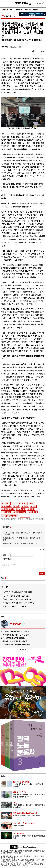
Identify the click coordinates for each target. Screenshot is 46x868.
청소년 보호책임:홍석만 (14, 853)
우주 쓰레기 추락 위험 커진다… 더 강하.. (15, 631)
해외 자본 (33, 512)
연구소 (36, 10)
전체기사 (5, 10)
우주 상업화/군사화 (16, 624)
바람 (34, 506)
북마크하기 (38, 51)
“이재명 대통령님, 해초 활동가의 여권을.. (17, 599)
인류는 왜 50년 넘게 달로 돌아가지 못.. (15, 641)
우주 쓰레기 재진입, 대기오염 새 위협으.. (15, 635)
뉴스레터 (34, 851)
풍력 (33, 503)
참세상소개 (5, 851)
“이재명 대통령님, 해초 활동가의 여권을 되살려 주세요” (29, 784)
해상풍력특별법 (21, 512)
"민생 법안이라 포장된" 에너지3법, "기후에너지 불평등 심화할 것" (22, 533)
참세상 (23, 3)
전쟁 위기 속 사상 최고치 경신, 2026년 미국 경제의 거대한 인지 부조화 (29, 795)
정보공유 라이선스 (24, 866)
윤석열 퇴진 (11, 16)
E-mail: (17, 862)
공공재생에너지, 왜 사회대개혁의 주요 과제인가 (20, 543)
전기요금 (24, 503)
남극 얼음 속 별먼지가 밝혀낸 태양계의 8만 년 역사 (29, 836)
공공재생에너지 (9, 509)
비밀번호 (6, 559)
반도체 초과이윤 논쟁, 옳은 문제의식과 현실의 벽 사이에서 (29, 805)
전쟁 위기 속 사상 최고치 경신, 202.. (15, 606)
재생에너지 (8, 506)
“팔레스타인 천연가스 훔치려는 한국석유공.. (18, 603)
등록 (42, 573)
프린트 (42, 51)
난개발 (26, 506)
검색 (43, 4)
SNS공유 (33, 51)
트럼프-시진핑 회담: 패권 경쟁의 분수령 (29, 814)
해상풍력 (22, 509)
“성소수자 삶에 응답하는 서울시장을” (16, 596)
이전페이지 (26, 851)
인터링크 (19, 10)
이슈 (12, 10)
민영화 (6, 503)
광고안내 (19, 851)
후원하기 (12, 851)
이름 (5, 555)
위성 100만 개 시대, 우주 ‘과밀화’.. (13, 638)
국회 (14, 503)
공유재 (32, 509)
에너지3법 (7, 512)
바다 (17, 506)
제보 (39, 4)
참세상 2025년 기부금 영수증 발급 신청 (33, 14)
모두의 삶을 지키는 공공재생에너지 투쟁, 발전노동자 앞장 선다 (23, 539)
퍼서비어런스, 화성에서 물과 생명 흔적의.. (16, 644)
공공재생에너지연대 (10, 516)
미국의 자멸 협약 (29, 824)
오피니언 (28, 10)
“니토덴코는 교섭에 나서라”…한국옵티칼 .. (18, 592)
